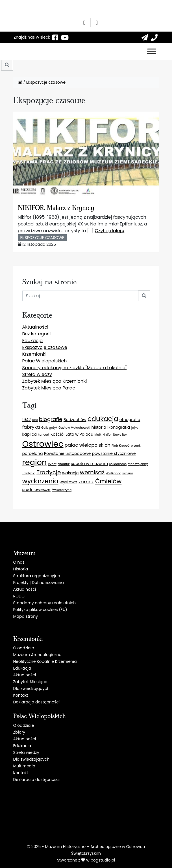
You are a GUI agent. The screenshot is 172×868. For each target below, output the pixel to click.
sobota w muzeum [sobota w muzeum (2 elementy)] (89, 464)
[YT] (65, 37)
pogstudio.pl (103, 860)
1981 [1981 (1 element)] (35, 420)
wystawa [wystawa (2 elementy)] (68, 482)
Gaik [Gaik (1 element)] (45, 428)
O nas (19, 562)
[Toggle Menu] (152, 51)
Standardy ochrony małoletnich (45, 603)
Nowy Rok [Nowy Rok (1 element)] (120, 435)
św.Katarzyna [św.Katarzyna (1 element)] (62, 490)
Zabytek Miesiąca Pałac (49, 388)
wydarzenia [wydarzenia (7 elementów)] (40, 481)
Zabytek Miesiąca (30, 682)
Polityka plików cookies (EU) (40, 610)
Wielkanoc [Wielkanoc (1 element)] (113, 473)
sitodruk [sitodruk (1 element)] (64, 464)
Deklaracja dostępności (37, 702)
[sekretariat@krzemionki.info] (145, 37)
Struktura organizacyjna (37, 576)
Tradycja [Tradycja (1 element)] (29, 473)
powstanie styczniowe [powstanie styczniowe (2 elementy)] (114, 453)
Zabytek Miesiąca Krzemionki (55, 381)
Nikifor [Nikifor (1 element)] (107, 435)
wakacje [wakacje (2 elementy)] (70, 473)
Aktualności (35, 327)
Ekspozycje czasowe (46, 82)
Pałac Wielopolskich (45, 361)
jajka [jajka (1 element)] (135, 428)
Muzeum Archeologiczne (37, 655)
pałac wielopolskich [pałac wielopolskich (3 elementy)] (88, 445)
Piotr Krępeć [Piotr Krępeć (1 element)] (121, 446)
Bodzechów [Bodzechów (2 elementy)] (75, 420)
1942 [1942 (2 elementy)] (27, 420)
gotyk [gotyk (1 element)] (53, 428)
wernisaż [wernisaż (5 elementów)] (92, 472)
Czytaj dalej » (110, 231)
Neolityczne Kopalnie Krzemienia (45, 661)
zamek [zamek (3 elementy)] (86, 482)
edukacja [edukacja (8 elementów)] (103, 419)
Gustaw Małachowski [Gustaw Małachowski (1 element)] (74, 428)
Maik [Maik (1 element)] (98, 435)
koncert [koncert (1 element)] (43, 435)
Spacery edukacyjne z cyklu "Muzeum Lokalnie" (75, 368)
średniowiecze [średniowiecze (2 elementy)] (36, 490)
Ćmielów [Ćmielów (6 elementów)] (108, 481)
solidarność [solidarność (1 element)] (118, 464)
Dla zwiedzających (31, 688)
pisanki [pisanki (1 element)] (136, 446)
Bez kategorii (37, 334)
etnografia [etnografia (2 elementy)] (130, 420)
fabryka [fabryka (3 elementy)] (31, 427)
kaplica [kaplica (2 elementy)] (30, 434)
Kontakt (21, 695)
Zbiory (19, 732)
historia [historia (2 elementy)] (99, 427)
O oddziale (24, 648)
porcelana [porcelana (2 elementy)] (33, 453)
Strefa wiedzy (37, 374)
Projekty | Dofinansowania (39, 583)
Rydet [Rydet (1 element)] (52, 464)
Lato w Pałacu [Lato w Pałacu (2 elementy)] (80, 434)
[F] (55, 37)
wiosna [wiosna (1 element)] (128, 473)
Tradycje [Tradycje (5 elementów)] (49, 472)
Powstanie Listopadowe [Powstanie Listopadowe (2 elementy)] (67, 453)
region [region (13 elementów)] (35, 462)
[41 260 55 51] (154, 37)
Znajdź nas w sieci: (32, 37)
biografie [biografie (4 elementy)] (51, 419)
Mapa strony (26, 616)
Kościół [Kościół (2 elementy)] (58, 434)
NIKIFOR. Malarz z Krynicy (56, 207)
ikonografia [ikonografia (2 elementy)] (119, 427)
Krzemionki (34, 354)
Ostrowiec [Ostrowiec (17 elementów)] (43, 444)
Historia (21, 569)
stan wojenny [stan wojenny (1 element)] (138, 464)
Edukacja (33, 341)
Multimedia (24, 766)
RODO (19, 596)
